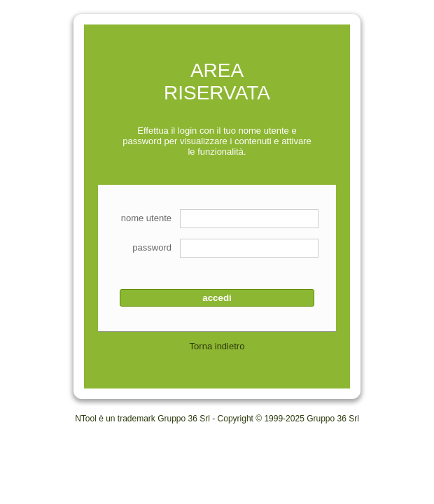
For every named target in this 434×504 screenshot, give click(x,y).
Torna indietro (217, 346)
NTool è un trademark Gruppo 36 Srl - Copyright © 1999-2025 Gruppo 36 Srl (217, 419)
